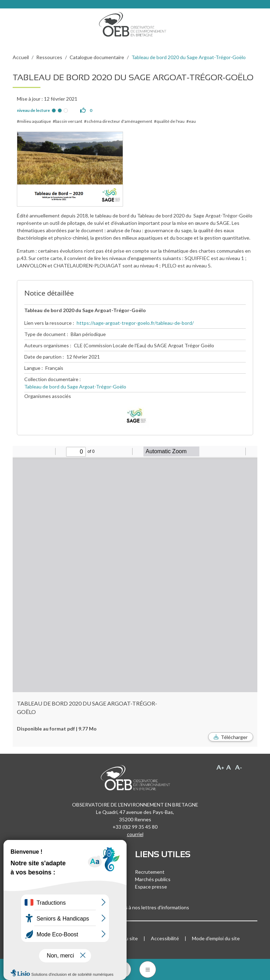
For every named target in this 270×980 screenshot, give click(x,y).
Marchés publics (153, 879)
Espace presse (151, 887)
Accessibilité (165, 938)
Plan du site (125, 938)
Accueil (21, 57)
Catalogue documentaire (97, 57)
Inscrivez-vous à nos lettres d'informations (135, 907)
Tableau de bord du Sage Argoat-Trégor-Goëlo (75, 387)
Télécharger (234, 737)
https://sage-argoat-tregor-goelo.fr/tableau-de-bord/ (135, 323)
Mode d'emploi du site (216, 938)
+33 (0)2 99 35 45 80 (135, 827)
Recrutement (150, 872)
